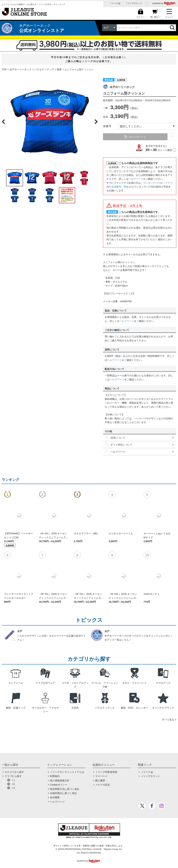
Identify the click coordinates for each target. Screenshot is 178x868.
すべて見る (168, 720)
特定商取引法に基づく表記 (65, 789)
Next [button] (96, 122)
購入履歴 (100, 780)
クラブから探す (13, 776)
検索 (173, 28)
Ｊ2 (13, 784)
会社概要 (55, 797)
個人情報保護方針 (60, 780)
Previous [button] (3, 122)
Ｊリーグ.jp (115, 3)
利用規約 (55, 776)
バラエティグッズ (44, 69)
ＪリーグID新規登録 (106, 772)
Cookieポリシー (59, 785)
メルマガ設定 (103, 785)
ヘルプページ (136, 179)
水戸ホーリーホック (21, 69)
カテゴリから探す (14, 772)
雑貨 (59, 69)
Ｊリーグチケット (134, 3)
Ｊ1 (13, 780)
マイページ (101, 776)
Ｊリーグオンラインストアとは (67, 772)
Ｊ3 (13, 788)
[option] (50, 122)
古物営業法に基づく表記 (63, 793)
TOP (4, 69)
